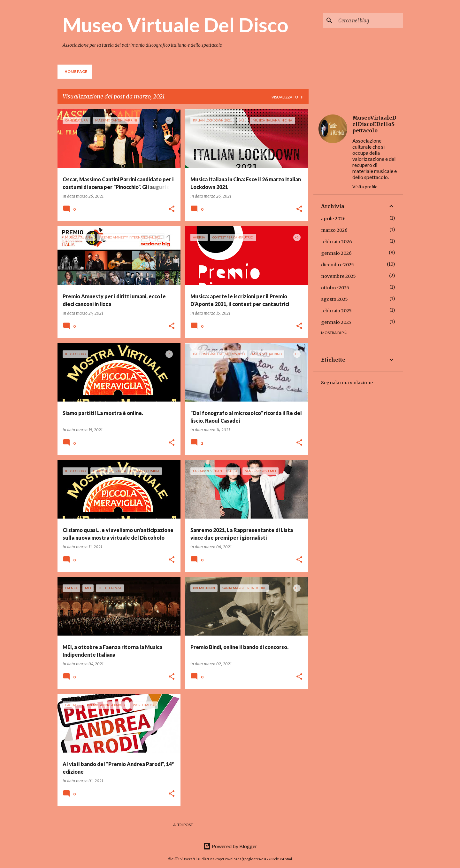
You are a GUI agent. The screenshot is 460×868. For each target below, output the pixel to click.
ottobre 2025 (335, 288)
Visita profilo (365, 187)
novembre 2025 (338, 276)
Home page (76, 71)
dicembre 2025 (337, 265)
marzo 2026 (334, 230)
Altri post (183, 825)
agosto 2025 (334, 299)
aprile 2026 (333, 219)
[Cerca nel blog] (369, 20)
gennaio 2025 (336, 322)
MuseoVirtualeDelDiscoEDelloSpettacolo (374, 124)
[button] (172, 209)
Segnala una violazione (347, 383)
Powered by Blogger (230, 846)
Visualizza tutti (287, 97)
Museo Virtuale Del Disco (176, 25)
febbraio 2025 (336, 311)
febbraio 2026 (337, 242)
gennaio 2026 (336, 253)
